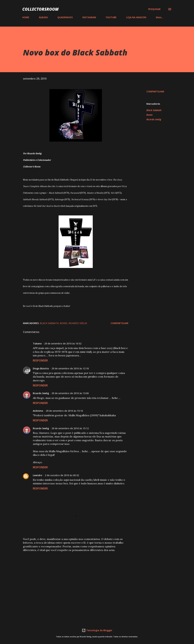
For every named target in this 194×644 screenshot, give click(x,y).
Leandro (38, 475)
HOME (26, 17)
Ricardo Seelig (154, 119)
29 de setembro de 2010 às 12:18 (70, 368)
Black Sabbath (154, 110)
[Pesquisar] (154, 9)
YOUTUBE (111, 17)
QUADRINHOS (65, 17)
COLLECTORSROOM (40, 9)
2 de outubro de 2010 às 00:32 (62, 475)
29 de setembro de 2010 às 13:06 (70, 393)
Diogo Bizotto (41, 368)
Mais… (160, 17)
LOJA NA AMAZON (136, 17)
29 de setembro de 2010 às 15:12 (70, 428)
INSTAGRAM (89, 17)
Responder (40, 360)
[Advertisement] (76, 579)
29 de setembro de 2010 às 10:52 (63, 343)
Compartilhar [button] (155, 91)
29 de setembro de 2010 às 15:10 (64, 411)
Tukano (37, 343)
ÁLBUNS (43, 17)
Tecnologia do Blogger (97, 630)
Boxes (149, 115)
